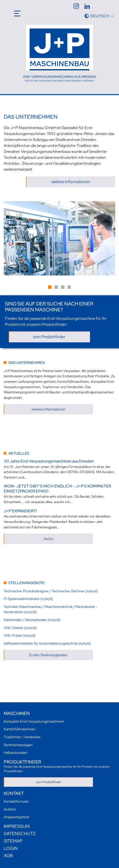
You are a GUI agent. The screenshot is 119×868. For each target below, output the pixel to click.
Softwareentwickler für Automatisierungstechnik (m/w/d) (47, 643)
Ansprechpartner (17, 817)
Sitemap (13, 841)
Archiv (48, 539)
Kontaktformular (16, 801)
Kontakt (14, 793)
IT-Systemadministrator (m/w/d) (28, 599)
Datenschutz (20, 833)
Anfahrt (10, 809)
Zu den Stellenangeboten (48, 655)
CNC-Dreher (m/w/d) (20, 628)
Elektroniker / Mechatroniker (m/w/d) (32, 620)
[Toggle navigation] (18, 13)
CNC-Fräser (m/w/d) (20, 635)
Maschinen (17, 713)
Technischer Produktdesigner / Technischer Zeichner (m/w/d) (51, 591)
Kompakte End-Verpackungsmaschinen (34, 721)
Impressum (17, 826)
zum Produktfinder (49, 337)
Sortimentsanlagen (18, 745)
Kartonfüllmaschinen (20, 729)
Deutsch (100, 16)
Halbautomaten (16, 752)
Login (11, 848)
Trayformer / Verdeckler (22, 737)
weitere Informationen (71, 182)
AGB (8, 855)
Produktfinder (22, 762)
